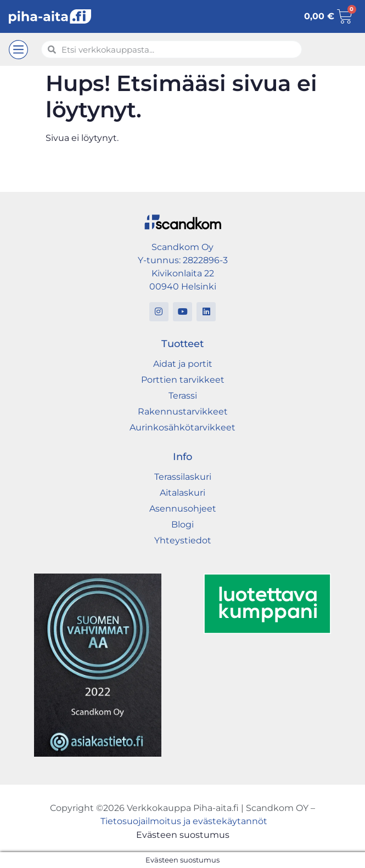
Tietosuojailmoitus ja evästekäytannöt (184, 821)
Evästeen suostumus (183, 835)
